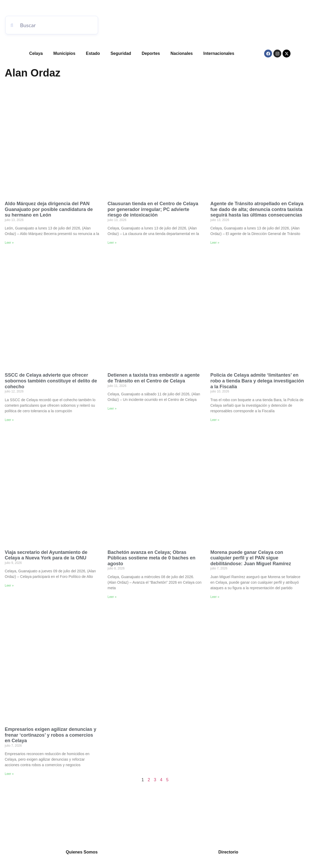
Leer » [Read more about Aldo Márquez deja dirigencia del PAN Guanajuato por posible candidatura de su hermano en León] (9, 243)
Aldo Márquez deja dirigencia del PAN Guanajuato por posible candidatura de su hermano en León (49, 209)
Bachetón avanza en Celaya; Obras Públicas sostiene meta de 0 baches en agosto (151, 558)
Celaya (36, 53)
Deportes (151, 53)
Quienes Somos (82, 852)
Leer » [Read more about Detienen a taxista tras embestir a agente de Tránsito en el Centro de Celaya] (112, 409)
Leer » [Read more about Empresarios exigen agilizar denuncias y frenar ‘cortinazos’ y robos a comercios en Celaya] (9, 774)
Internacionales (219, 53)
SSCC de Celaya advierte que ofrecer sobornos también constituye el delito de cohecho (51, 381)
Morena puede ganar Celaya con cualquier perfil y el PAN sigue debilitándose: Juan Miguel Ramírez (251, 558)
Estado (93, 53)
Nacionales (182, 53)
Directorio (228, 852)
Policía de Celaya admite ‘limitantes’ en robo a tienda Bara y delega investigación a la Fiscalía (257, 381)
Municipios (64, 53)
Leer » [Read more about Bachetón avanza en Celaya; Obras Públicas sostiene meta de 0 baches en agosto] (112, 597)
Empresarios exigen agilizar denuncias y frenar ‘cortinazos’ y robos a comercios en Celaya (50, 735)
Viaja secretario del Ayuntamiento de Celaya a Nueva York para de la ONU (46, 555)
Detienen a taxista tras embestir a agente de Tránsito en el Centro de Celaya (154, 378)
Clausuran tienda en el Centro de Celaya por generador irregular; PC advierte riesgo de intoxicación (153, 209)
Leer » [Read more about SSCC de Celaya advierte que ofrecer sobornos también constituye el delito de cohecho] (9, 420)
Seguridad (121, 53)
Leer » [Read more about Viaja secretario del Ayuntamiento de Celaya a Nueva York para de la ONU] (9, 586)
